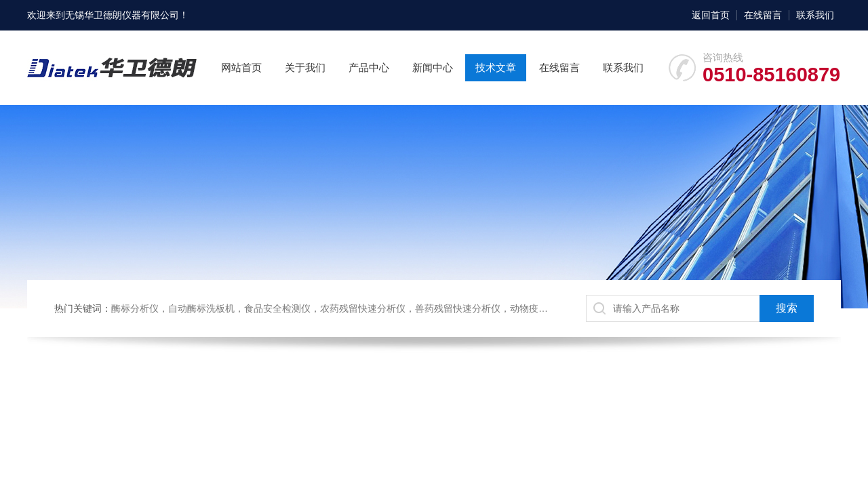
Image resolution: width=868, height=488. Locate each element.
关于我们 (305, 67)
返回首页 (711, 15)
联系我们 (815, 15)
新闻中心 (433, 67)
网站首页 (241, 67)
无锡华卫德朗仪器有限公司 (122, 15)
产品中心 (369, 67)
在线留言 (763, 15)
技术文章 (496, 67)
